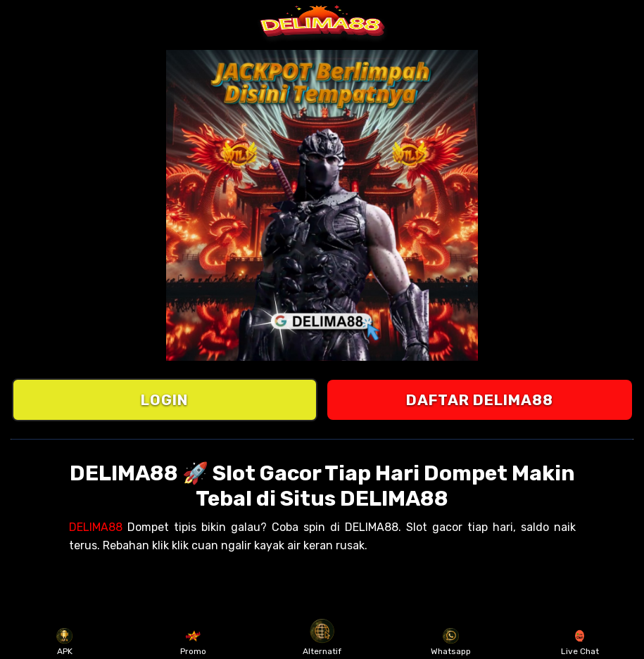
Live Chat (580, 642)
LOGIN (164, 400)
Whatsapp (451, 642)
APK (64, 642)
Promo (193, 642)
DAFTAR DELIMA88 (480, 400)
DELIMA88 (96, 527)
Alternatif (322, 642)
